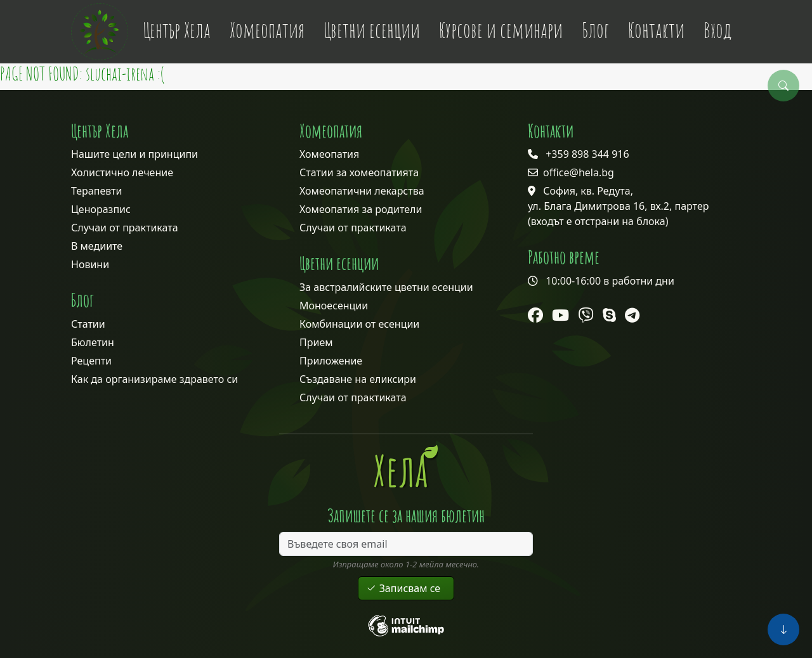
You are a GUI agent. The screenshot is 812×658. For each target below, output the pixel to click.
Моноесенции (334, 306)
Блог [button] (595, 30)
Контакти (656, 30)
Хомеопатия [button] (267, 30)
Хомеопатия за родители (361, 209)
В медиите (97, 246)
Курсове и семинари (501, 30)
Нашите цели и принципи (134, 154)
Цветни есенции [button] (372, 30)
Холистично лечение (122, 172)
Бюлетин (93, 342)
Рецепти (91, 361)
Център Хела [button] (177, 30)
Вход (717, 30)
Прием (316, 342)
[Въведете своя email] (406, 544)
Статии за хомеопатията (359, 172)
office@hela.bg (579, 172)
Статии (88, 324)
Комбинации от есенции (359, 324)
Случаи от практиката (125, 228)
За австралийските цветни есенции (386, 287)
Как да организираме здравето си (154, 379)
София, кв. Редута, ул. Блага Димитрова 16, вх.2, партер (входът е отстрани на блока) (618, 206)
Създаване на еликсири (358, 379)
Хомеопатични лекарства (362, 191)
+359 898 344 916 (587, 154)
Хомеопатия (329, 154)
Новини (90, 264)
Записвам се (406, 588)
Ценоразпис (101, 209)
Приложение (331, 361)
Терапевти (96, 191)
